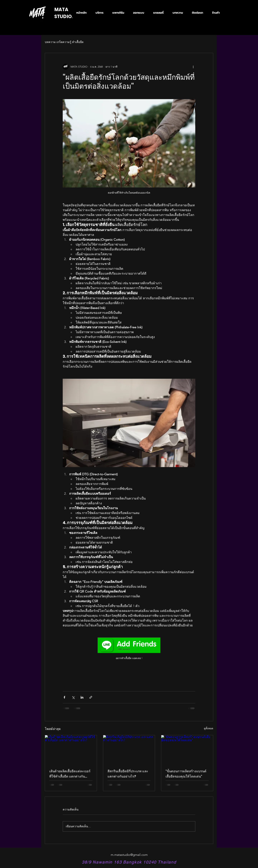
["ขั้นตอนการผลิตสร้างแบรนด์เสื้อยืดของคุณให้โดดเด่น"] (187, 750)
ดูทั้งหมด (209, 728)
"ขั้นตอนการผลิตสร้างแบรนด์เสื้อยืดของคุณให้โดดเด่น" (186, 774)
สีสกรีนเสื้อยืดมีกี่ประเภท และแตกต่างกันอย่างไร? (128, 774)
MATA (61, 9)
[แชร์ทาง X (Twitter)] (73, 697)
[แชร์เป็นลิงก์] (91, 697)
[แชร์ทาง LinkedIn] (82, 697)
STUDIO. (64, 16)
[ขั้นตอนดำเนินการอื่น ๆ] (193, 67)
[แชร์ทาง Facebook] (64, 697)
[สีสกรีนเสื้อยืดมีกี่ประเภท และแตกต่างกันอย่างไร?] (129, 750)
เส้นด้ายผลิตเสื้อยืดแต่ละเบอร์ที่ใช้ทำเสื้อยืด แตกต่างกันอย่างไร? (70, 774)
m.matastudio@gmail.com (129, 855)
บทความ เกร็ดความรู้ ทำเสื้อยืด (64, 42)
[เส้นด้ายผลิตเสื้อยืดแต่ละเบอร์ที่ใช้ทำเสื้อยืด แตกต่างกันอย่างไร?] (71, 750)
